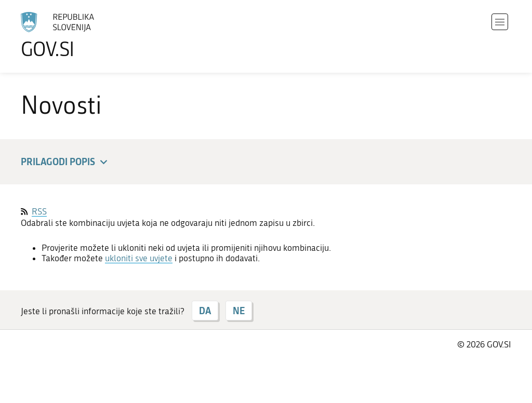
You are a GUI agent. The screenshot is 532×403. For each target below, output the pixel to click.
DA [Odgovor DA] (205, 311)
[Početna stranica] (86, 35)
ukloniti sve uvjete (139, 258)
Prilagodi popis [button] (66, 162)
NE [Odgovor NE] (239, 311)
